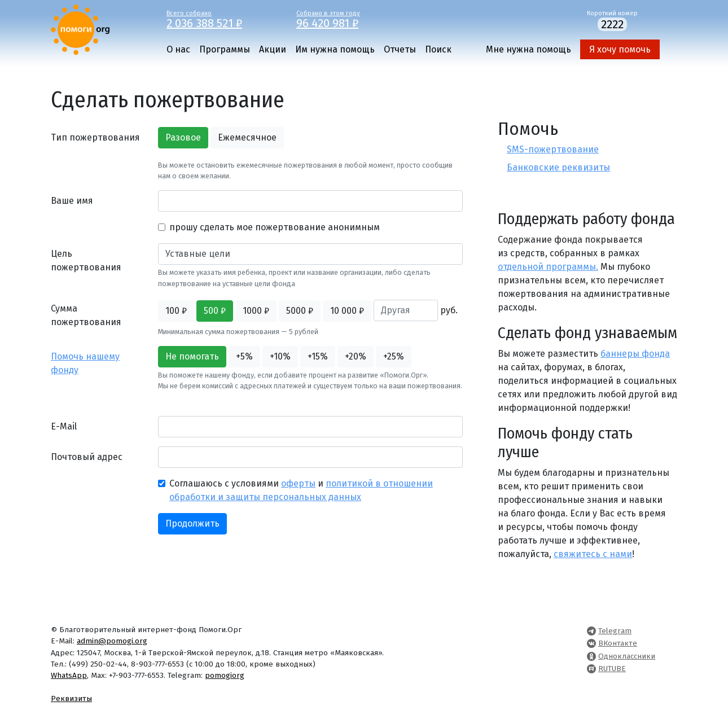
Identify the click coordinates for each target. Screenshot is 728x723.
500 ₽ (215, 311)
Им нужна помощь (335, 49)
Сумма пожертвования (86, 315)
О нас (178, 49)
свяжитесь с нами (593, 554)
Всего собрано (223, 19)
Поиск (438, 49)
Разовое (183, 137)
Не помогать (192, 356)
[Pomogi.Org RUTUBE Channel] (591, 669)
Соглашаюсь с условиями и (301, 490)
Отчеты (400, 49)
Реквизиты (71, 698)
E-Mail (64, 426)
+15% (318, 356)
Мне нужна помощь (529, 49)
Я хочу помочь (620, 49)
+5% (244, 356)
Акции (273, 49)
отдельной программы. (548, 267)
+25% (394, 356)
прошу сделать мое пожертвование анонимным (275, 227)
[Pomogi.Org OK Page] (591, 656)
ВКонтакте (618, 643)
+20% (356, 356)
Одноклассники (627, 656)
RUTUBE (612, 669)
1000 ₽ (256, 311)
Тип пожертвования (95, 137)
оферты (298, 483)
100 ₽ (176, 311)
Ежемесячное (247, 137)
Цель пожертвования (86, 260)
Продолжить (192, 523)
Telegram (615, 631)
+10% (280, 356)
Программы (225, 49)
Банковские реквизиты (558, 167)
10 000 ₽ (347, 311)
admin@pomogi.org (112, 641)
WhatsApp (69, 675)
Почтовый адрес (87, 457)
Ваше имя (72, 201)
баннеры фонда (635, 354)
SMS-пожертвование (553, 149)
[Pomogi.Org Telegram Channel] (591, 631)
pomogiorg (225, 675)
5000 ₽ (300, 311)
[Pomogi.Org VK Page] (591, 643)
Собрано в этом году (353, 19)
